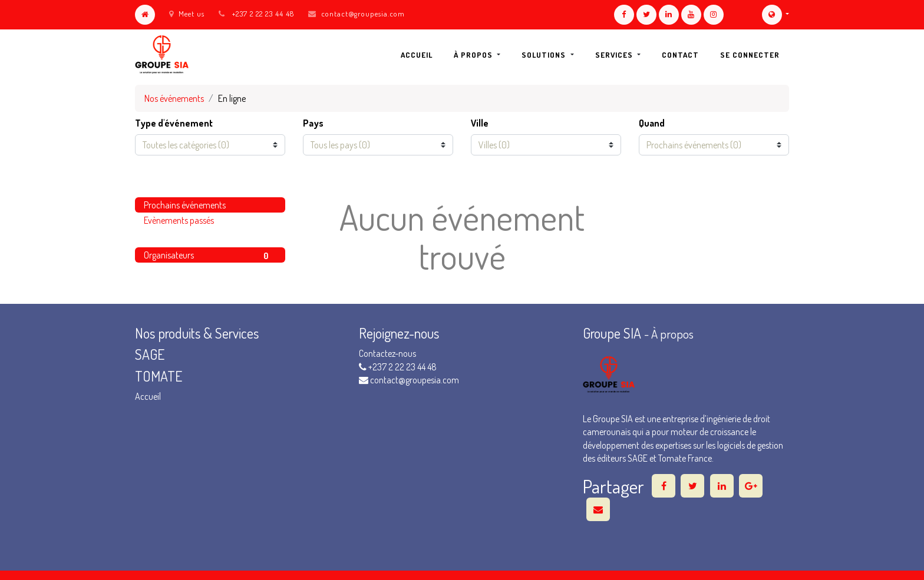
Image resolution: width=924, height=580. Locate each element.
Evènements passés (179, 220)
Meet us (187, 14)
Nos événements (174, 98)
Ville (480, 123)
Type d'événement (174, 123)
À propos (672, 334)
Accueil (148, 396)
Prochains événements (185, 205)
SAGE (151, 354)
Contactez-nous (387, 353)
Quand (652, 123)
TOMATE (159, 376)
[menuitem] (417, 55)
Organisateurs (210, 256)
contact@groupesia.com (363, 14)
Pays (313, 123)
